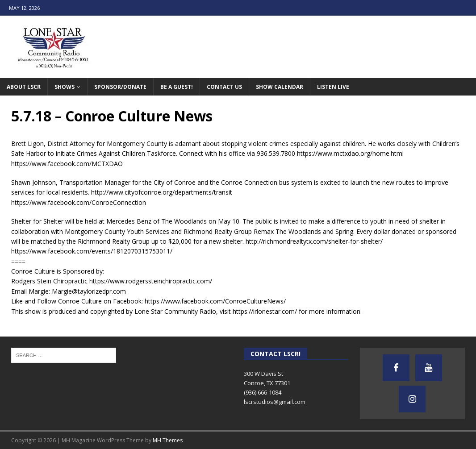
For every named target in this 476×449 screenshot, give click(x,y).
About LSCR (24, 87)
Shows (65, 87)
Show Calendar (280, 87)
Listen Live (333, 87)
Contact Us (224, 87)
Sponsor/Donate (120, 87)
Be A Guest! (177, 87)
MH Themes (168, 440)
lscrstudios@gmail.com (275, 402)
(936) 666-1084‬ (263, 392)
